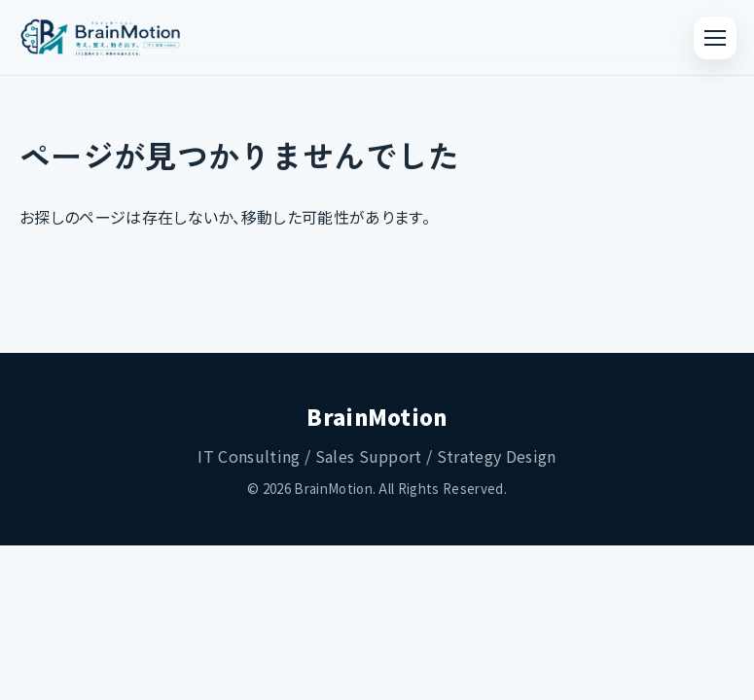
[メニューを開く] (715, 38)
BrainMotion (377, 416)
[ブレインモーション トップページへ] (101, 38)
